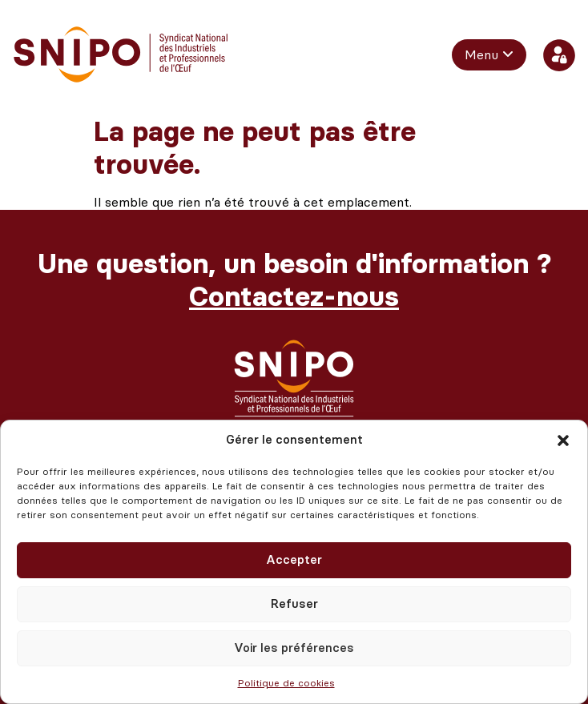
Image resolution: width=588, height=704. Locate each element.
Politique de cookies (286, 683)
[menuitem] (489, 54)
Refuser (294, 604)
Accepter (294, 560)
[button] (563, 441)
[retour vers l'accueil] (121, 55)
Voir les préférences (294, 648)
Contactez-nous (294, 297)
